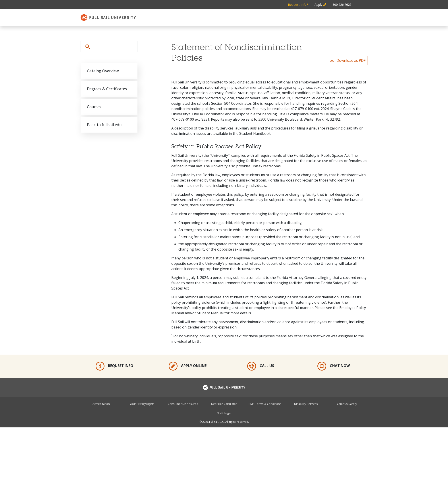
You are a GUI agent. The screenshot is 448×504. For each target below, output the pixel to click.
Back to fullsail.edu (104, 125)
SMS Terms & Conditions (265, 404)
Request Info (114, 366)
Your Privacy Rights (142, 404)
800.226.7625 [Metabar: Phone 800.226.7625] (342, 5)
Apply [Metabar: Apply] (320, 5)
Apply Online (188, 366)
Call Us (261, 366)
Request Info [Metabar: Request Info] (298, 5)
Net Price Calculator (224, 404)
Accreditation (101, 404)
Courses (94, 107)
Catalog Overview (103, 71)
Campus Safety (347, 404)
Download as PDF (348, 60)
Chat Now (334, 366)
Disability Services (306, 404)
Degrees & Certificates (107, 89)
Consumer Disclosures (183, 404)
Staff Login (224, 413)
